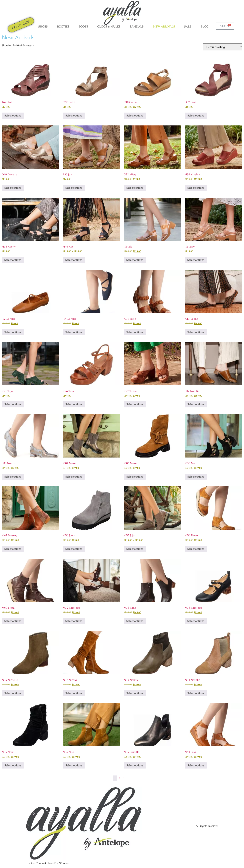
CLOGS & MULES (109, 26)
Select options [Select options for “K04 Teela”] (135, 332)
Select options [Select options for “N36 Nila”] (74, 765)
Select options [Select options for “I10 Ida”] (135, 260)
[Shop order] (223, 47)
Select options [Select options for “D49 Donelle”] (13, 188)
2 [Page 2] (119, 778)
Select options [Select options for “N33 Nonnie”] (135, 693)
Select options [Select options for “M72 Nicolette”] (74, 621)
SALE (188, 26)
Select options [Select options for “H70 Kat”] (74, 260)
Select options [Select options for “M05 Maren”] (135, 477)
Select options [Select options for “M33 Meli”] (196, 477)
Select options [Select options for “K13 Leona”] (196, 332)
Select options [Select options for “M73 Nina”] (135, 621)
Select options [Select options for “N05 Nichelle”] (13, 693)
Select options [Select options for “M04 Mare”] (74, 477)
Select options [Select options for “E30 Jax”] (74, 188)
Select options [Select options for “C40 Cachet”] (135, 116)
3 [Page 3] (124, 778)
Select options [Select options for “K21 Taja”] (13, 404)
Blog (205, 26)
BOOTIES (63, 26)
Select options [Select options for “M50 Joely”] (74, 549)
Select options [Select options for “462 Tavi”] (13, 116)
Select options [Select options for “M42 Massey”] (13, 549)
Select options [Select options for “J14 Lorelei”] (74, 332)
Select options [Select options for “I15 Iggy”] (196, 260)
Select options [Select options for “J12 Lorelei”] (13, 332)
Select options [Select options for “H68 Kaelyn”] (13, 260)
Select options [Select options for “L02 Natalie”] (196, 404)
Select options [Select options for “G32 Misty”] (135, 188)
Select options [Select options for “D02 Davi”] (196, 116)
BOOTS (83, 26)
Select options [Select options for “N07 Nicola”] (74, 693)
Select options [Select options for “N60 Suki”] (196, 765)
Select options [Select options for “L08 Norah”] (13, 477)
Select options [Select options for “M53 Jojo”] (135, 549)
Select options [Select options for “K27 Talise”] (135, 404)
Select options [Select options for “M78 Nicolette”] (196, 621)
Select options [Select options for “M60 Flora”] (13, 621)
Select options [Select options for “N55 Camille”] (135, 765)
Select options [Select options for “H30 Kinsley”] (196, 188)
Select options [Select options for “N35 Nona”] (13, 765)
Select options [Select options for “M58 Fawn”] (196, 549)
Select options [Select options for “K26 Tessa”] (74, 404)
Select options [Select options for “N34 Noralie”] (196, 693)
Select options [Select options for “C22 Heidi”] (74, 116)
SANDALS (137, 26)
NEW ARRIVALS (164, 26)
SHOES (43, 26)
